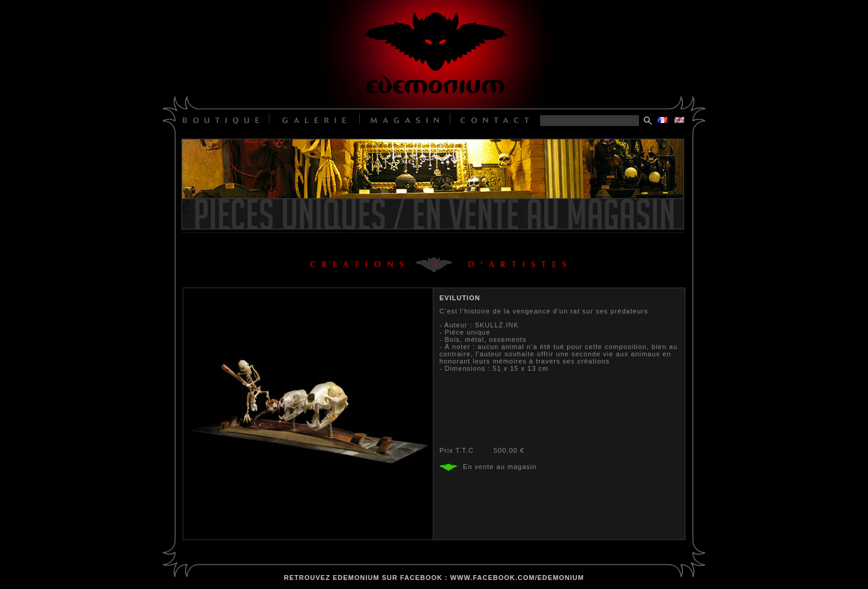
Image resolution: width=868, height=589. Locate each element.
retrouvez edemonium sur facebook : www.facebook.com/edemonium (434, 578)
